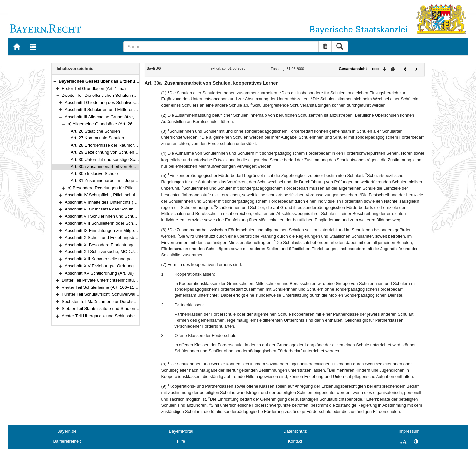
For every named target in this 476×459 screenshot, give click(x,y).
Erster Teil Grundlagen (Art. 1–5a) (94, 88)
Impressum (409, 431)
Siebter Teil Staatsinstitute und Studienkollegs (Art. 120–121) (119, 308)
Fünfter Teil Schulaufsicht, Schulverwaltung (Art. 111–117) (117, 294)
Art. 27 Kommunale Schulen (97, 138)
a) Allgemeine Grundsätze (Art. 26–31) (104, 124)
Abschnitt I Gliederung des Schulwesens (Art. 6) (110, 103)
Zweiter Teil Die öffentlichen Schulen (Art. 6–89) (107, 95)
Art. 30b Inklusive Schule (94, 174)
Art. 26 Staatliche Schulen (95, 131)
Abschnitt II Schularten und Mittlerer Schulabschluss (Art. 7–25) (125, 110)
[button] (55, 81)
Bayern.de (67, 431)
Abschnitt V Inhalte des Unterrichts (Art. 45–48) (110, 202)
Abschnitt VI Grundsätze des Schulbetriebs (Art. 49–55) (117, 209)
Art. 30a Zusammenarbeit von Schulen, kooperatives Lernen (128, 166)
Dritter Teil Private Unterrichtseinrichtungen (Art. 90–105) (116, 280)
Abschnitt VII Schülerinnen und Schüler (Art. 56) (110, 216)
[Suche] (221, 47)
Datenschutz (295, 431)
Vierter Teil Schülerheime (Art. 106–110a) (101, 287)
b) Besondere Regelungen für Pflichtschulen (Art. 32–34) (121, 188)
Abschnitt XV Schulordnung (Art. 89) (99, 273)
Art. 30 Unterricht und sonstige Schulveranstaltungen (121, 159)
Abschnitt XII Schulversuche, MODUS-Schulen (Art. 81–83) (121, 252)
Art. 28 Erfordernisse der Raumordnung (108, 145)
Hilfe (181, 441)
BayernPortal (181, 431)
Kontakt (295, 441)
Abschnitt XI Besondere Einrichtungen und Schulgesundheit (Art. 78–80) (133, 245)
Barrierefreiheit (67, 441)
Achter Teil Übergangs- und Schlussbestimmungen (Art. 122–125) (124, 316)
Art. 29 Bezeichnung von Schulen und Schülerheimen (121, 152)
